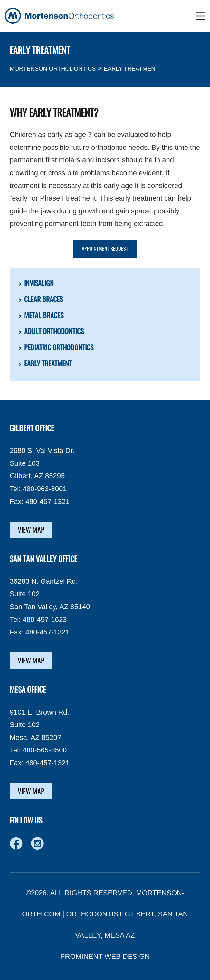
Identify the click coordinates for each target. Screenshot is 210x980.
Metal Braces (44, 316)
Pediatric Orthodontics (59, 348)
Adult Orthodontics (54, 332)
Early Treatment (48, 364)
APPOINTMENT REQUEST (105, 249)
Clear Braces (43, 300)
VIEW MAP (31, 530)
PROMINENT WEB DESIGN (105, 956)
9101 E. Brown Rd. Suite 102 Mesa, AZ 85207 (39, 725)
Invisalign (39, 284)
